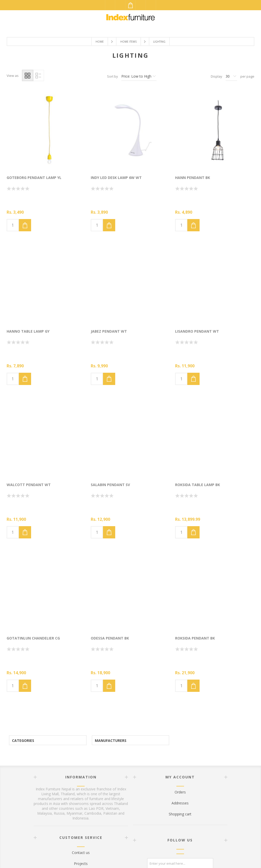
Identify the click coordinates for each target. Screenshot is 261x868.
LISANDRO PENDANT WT (197, 331)
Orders (180, 792)
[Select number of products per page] (231, 76)
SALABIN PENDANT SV (110, 485)
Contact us (81, 853)
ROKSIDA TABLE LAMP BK (198, 485)
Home (100, 42)
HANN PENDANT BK (193, 178)
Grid (28, 75)
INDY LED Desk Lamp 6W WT (116, 178)
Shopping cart (180, 814)
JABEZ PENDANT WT (109, 331)
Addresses (180, 803)
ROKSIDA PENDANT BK (195, 638)
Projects (81, 864)
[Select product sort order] (139, 76)
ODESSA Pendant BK (110, 638)
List (38, 75)
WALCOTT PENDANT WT (29, 485)
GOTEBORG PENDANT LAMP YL (34, 178)
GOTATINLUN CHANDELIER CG (33, 638)
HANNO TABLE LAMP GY (28, 331)
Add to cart (25, 225)
